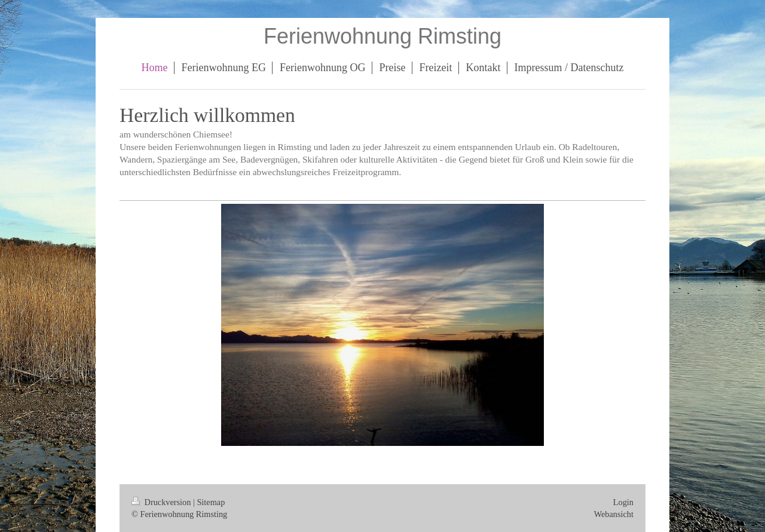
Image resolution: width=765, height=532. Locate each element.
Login (623, 502)
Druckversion (162, 502)
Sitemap (211, 502)
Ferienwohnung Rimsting (382, 36)
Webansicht (614, 514)
